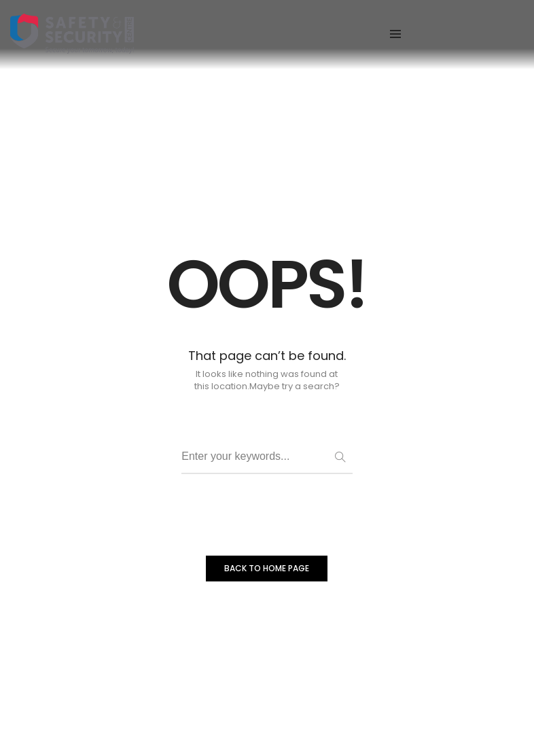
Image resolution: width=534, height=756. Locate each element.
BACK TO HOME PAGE (267, 568)
